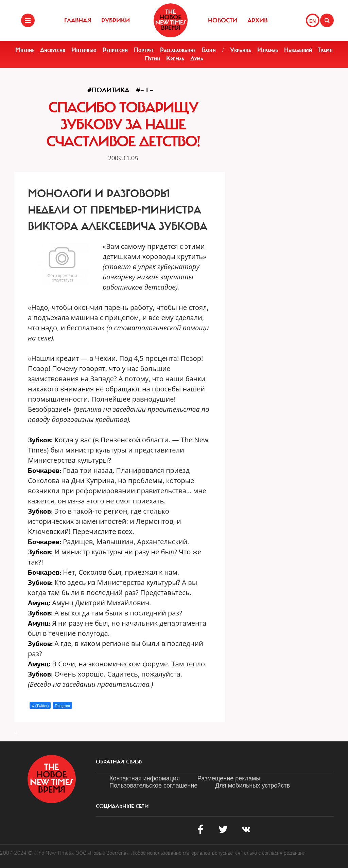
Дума (197, 58)
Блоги (209, 50)
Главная (78, 20)
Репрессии (115, 50)
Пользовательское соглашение (153, 786)
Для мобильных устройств (253, 786)
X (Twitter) (40, 706)
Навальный (298, 50)
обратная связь (119, 762)
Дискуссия (53, 50)
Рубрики (116, 20)
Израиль (268, 50)
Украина (241, 50)
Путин (152, 58)
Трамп (325, 50)
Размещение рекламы (229, 778)
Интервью (84, 50)
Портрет (144, 50)
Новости (223, 20)
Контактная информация (145, 778)
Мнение (25, 50)
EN (312, 21)
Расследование (178, 50)
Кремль (175, 58)
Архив (257, 20)
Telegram (62, 706)
